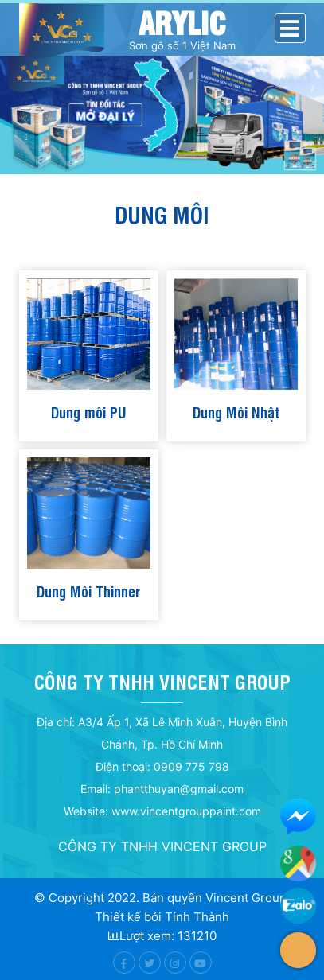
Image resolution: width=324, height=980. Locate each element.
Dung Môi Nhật (236, 412)
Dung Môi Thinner (88, 591)
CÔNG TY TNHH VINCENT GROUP (162, 846)
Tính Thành (197, 917)
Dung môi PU (89, 412)
